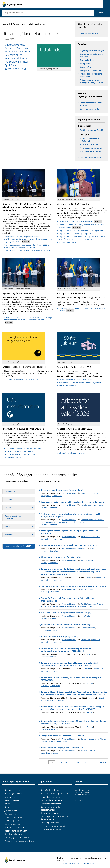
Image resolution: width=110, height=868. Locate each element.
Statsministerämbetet (67, 386)
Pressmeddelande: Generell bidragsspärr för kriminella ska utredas (82, 310)
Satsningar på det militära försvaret (92, 55)
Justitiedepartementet (65, 606)
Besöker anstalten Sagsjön (92, 130)
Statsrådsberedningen (51, 790)
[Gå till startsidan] (12, 4)
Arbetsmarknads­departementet (55, 794)
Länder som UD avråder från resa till (19, 451)
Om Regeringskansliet (15, 817)
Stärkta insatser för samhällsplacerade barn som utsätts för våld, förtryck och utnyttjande (70, 515)
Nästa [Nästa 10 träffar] (103, 762)
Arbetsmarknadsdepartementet (78, 522)
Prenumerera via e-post (15, 827)
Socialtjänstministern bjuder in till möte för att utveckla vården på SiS (72, 502)
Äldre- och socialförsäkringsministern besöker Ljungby (66, 613)
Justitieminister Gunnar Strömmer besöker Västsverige (66, 625)
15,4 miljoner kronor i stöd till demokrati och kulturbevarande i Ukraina (73, 586)
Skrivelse (82, 548)
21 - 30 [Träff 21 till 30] (68, 762)
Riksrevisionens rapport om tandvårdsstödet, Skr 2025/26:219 (69, 545)
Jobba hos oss (11, 811)
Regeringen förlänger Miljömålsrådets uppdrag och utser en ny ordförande (70, 532)
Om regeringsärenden (90, 109)
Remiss (89, 578)
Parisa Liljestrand (88, 751)
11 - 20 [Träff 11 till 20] (60, 762)
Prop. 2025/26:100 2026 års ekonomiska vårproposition (81, 231)
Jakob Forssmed (47, 522)
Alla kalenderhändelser (90, 158)
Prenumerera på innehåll (18, 546)
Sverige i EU (85, 64)
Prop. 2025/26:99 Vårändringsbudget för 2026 (77, 234)
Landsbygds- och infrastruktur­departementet (55, 818)
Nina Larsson (59, 522)
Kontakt (8, 807)
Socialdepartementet (49, 507)
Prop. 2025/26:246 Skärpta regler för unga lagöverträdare (27, 250)
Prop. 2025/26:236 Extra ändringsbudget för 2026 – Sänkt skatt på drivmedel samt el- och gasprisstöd (82, 238)
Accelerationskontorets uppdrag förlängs (60, 636)
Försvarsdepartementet (50, 686)
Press (7, 804)
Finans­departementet (51, 797)
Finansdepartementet (49, 657)
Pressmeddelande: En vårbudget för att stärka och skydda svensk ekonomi (82, 226)
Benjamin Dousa (87, 589)
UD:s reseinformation (90, 33)
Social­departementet (50, 823)
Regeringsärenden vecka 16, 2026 (91, 104)
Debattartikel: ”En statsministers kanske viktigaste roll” (81, 383)
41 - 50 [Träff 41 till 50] (84, 762)
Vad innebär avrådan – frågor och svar (20, 454)
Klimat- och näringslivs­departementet (51, 808)
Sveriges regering (13, 790)
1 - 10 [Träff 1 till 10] (52, 762)
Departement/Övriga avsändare (20, 517)
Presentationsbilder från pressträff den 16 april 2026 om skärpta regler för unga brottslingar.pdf (27, 246)
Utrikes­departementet (51, 829)
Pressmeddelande (69, 493)
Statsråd (20, 508)
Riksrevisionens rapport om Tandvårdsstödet (61, 557)
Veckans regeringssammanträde (19, 841)
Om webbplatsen (12, 821)
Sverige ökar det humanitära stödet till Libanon (62, 736)
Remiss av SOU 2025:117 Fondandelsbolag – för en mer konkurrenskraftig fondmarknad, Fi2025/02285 (66, 650)
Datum (20, 527)
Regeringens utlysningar (16, 831)
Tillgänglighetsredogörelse (17, 838)
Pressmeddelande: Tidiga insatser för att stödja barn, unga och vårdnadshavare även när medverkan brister (28, 320)
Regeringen (94, 548)
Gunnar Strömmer (90, 144)
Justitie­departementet (51, 804)
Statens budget (87, 60)
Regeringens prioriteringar (92, 51)
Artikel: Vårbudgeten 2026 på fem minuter (80, 222)
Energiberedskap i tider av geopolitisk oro (21, 379)
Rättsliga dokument (70, 548)
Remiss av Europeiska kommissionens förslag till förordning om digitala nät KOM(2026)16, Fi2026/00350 (73, 722)
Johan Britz (85, 493)
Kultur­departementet (50, 813)
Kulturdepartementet (49, 753)
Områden (20, 499)
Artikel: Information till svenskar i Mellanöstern (23, 448)
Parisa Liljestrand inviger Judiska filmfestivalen (62, 748)
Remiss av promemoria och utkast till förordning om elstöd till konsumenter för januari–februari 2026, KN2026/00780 (69, 664)
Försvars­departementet (51, 800)
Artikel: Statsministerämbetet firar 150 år (75, 380)
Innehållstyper (20, 491)
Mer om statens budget (68, 242)
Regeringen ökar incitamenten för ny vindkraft (62, 490)
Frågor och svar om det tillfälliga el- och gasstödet (92, 81)
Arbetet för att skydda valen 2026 (72, 453)
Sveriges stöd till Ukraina (91, 70)
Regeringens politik (13, 794)
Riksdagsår (20, 535)
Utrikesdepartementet (50, 592)
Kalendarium (10, 814)
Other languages (12, 824)
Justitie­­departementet (92, 148)
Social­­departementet (91, 151)
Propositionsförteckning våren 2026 (91, 75)
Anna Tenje (85, 616)
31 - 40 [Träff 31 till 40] (76, 762)
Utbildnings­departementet (53, 826)
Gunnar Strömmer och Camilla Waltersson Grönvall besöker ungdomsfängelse (68, 600)
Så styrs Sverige (12, 800)
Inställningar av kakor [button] (85, 863)
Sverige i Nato (86, 67)
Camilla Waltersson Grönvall (91, 140)
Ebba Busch (86, 640)
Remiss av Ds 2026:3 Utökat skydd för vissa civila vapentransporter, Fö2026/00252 (72, 679)
